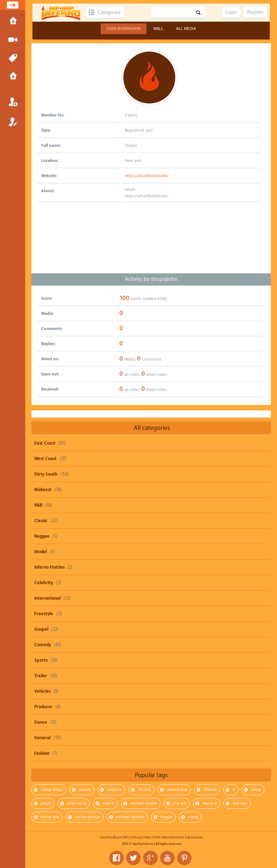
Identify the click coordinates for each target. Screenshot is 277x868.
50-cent (144, 790)
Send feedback (111, 837)
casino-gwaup (88, 817)
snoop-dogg (52, 790)
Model (41, 552)
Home (13, 21)
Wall (158, 29)
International (47, 598)
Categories (109, 12)
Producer (43, 707)
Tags (13, 58)
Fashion (42, 753)
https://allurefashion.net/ (147, 176)
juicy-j (46, 803)
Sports (41, 660)
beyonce (115, 790)
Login (13, 102)
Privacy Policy (142, 837)
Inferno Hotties (49, 567)
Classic (41, 521)
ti (234, 790)
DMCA (127, 837)
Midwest (43, 490)
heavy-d (210, 803)
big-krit (180, 803)
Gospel (41, 629)
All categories (152, 428)
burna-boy (50, 817)
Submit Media (13, 40)
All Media (186, 29)
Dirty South (46, 474)
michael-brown (144, 803)
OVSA (156, 837)
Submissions (13, 76)
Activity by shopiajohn (151, 279)
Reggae (42, 536)
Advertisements (173, 837)
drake (256, 790)
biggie (166, 817)
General (42, 738)
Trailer (41, 676)
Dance (41, 722)
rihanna (210, 790)
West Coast (45, 459)
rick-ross (240, 803)
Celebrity (44, 583)
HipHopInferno (143, 844)
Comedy (43, 645)
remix (193, 817)
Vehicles (42, 691)
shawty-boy (177, 790)
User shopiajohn (124, 29)
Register (13, 122)
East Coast (45, 443)
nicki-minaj (77, 803)
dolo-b (108, 803)
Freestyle (44, 614)
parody (85, 790)
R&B (38, 505)
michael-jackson (130, 817)
